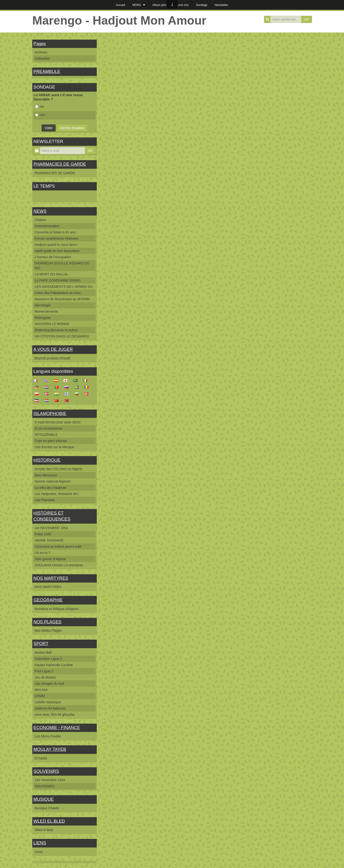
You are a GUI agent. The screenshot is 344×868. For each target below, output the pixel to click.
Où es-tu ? (42, 553)
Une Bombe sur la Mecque (54, 447)
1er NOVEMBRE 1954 (51, 528)
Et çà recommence (49, 428)
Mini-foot (41, 690)
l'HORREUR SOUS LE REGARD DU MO (62, 266)
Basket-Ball (43, 652)
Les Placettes (45, 500)
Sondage (202, 5)
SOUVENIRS (46, 771)
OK (306, 19)
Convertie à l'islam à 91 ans (55, 232)
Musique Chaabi (47, 808)
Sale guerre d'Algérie (50, 559)
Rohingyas (43, 318)
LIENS (40, 843)
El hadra (41, 758)
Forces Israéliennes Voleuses (56, 238)
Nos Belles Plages (48, 631)
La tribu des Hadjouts (50, 488)
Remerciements (46, 311)
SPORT (41, 644)
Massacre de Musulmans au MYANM (62, 299)
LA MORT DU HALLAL (51, 274)
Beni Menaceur (46, 475)
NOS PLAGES (47, 622)
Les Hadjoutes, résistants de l (57, 494)
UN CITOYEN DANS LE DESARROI (62, 336)
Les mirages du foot (49, 684)
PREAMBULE (47, 72)
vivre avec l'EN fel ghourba (54, 715)
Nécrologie (43, 305)
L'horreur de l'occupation (53, 257)
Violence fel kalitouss (50, 708)
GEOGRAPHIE (48, 600)
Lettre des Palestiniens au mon (58, 293)
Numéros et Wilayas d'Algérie (56, 609)
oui (40, 106)
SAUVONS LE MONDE (52, 324)
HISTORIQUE (47, 460)
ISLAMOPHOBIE (50, 414)
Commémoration (47, 226)
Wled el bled (44, 830)
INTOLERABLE (46, 435)
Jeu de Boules (45, 677)
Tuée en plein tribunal (51, 441)
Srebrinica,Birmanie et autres (56, 330)
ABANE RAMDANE (49, 540)
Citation (40, 220)
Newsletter (221, 5)
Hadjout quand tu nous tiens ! (56, 245)
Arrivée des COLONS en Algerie (59, 469)
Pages (40, 44)
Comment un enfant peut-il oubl (58, 547)
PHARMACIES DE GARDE (60, 164)
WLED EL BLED (49, 821)
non (40, 115)
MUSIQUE (44, 799)
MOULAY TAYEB (50, 749)
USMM (40, 696)
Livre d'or (183, 5)
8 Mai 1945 (43, 534)
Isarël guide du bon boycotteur (57, 251)
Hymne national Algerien (53, 481)
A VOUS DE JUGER (53, 349)
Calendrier (42, 58)
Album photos (161, 5)
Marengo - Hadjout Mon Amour (119, 21)
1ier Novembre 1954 (50, 780)
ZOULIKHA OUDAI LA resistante (59, 565)
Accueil (121, 5)
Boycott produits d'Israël (52, 358)
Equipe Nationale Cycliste (54, 665)
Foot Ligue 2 (44, 671)
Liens (39, 852)
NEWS (137, 5)
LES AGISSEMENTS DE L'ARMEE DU (64, 287)
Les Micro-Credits (48, 736)
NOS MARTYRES (51, 578)
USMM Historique (48, 702)
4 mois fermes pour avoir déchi (57, 422)
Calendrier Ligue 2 (48, 659)
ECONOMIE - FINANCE (57, 728)
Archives (41, 52)
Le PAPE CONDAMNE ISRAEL (58, 280)
